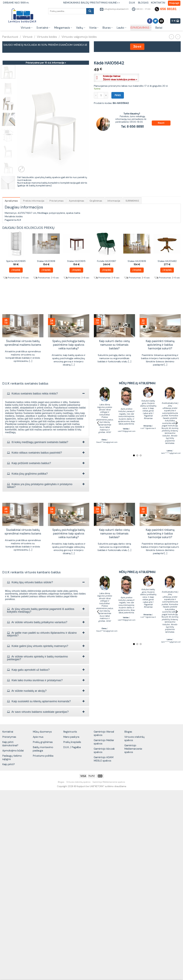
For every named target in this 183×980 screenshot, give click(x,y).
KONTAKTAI (158, 3)
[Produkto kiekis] (101, 95)
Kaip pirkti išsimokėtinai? (10, 744)
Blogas (128, 732)
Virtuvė (27, 28)
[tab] (46, 394)
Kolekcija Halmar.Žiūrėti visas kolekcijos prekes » (120, 78)
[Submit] (90, 11)
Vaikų (81, 28)
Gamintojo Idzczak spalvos (104, 750)
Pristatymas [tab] (57, 201)
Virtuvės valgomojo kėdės (79, 37)
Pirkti (118, 95)
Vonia (94, 28)
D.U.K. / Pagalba (72, 747)
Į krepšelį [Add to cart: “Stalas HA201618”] (46, 270)
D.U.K (132, 3)
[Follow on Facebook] (150, 21)
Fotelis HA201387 (107, 261)
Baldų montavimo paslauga (43, 749)
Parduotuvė (10, 37)
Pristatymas (9, 737)
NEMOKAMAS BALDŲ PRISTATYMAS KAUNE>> (92, 3)
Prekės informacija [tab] (34, 201)
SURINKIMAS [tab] (132, 201)
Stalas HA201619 (137, 261)
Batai (159, 28)
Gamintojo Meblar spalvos (104, 742)
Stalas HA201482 (167, 261)
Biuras (108, 28)
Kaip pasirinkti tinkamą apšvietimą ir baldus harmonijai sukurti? (160, 345)
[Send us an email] (161, 21)
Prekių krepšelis (72, 742)
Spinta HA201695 (16, 261)
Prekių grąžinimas (43, 742)
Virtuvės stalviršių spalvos (134, 739)
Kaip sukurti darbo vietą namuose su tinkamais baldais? (114, 345)
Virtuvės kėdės (47, 37)
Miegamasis (63, 28)
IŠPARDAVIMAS (141, 28)
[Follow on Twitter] (155, 21)
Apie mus (38, 737)
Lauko (122, 28)
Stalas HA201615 (76, 261)
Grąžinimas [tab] (96, 201)
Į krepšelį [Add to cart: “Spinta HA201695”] (16, 270)
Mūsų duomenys (42, 732)
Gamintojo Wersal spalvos (104, 733)
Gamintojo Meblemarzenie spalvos (133, 749)
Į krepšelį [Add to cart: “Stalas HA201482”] (167, 270)
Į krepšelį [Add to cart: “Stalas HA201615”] (76, 270)
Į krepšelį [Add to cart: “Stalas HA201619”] (137, 270)
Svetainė (43, 28)
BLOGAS (143, 3)
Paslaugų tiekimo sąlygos (12, 757)
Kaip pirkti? (9, 764)
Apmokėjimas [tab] (77, 201)
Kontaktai (8, 732)
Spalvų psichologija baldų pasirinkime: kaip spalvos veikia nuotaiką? (69, 345)
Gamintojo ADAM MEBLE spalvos (104, 759)
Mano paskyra (71, 737)
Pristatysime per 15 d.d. (46, 63)
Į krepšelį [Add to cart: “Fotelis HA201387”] (107, 270)
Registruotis (70, 732)
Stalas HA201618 (46, 261)
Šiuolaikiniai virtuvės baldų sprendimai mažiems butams (23, 343)
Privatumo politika (43, 756)
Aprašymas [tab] (11, 201)
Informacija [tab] (114, 201)
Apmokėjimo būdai (13, 751)
